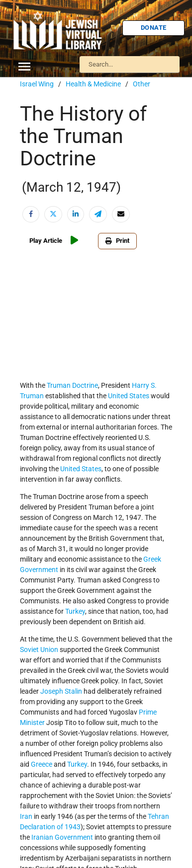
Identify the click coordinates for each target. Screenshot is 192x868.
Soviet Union (39, 650)
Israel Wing (37, 84)
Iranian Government (62, 837)
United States (129, 396)
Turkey (75, 611)
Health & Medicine (93, 84)
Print (111, 241)
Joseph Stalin (61, 691)
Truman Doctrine (72, 385)
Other (142, 84)
